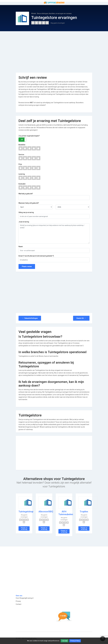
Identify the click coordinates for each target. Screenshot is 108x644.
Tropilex (84, 512)
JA (22, 140)
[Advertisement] (54, 50)
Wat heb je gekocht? (26, 194)
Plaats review (27, 266)
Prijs (20, 164)
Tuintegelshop (26, 512)
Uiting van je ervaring (26, 212)
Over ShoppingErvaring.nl (25, 598)
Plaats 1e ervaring (24, 528)
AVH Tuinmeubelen (66, 513)
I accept (65, 641)
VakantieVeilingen (30, 318)
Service (21, 155)
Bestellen (22, 145)
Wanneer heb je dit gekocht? (29, 203)
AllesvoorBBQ (46, 512)
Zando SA (81, 318)
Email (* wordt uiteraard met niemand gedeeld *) (36, 256)
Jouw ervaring (24, 222)
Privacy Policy (75, 641)
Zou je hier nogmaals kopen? (29, 136)
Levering (22, 174)
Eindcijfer (22, 184)
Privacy (18, 601)
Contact (19, 604)
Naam (21, 247)
